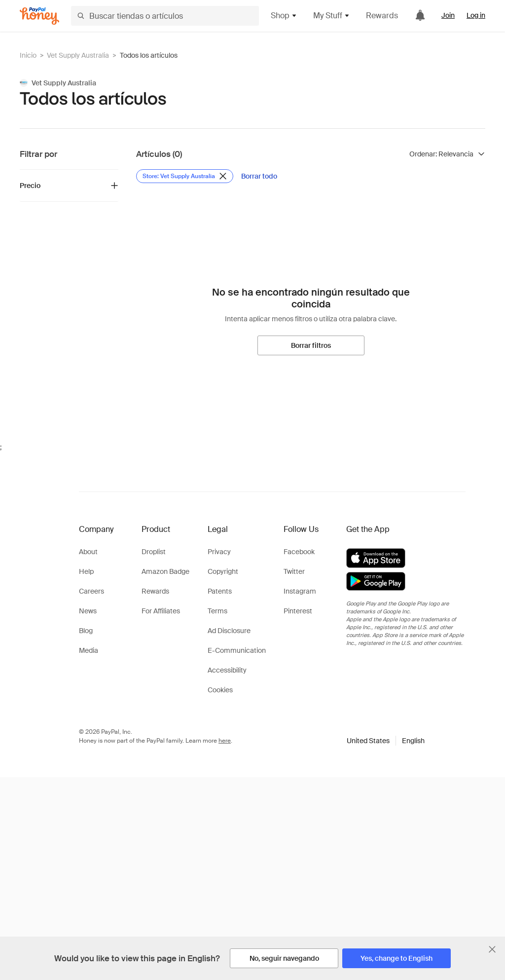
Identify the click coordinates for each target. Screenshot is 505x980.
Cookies (220, 690)
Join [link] (448, 15)
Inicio (28, 55)
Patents (220, 591)
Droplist (154, 552)
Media (89, 650)
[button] (386, 741)
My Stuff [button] (332, 16)
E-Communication (237, 650)
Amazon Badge (165, 571)
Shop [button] (284, 16)
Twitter (294, 571)
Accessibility (227, 670)
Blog (86, 631)
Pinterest (298, 611)
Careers (91, 591)
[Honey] (39, 16)
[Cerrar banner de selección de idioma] (492, 949)
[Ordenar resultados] (447, 154)
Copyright (223, 571)
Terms (217, 611)
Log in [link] (476, 15)
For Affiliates (161, 611)
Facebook (299, 552)
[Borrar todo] (259, 176)
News (88, 611)
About (88, 552)
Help (86, 571)
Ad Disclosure (229, 631)
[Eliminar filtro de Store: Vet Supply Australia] (185, 176)
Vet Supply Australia (78, 55)
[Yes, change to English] (397, 958)
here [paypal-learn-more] (225, 741)
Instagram (300, 591)
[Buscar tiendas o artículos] (165, 16)
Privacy (219, 552)
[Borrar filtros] (311, 345)
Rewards (382, 16)
